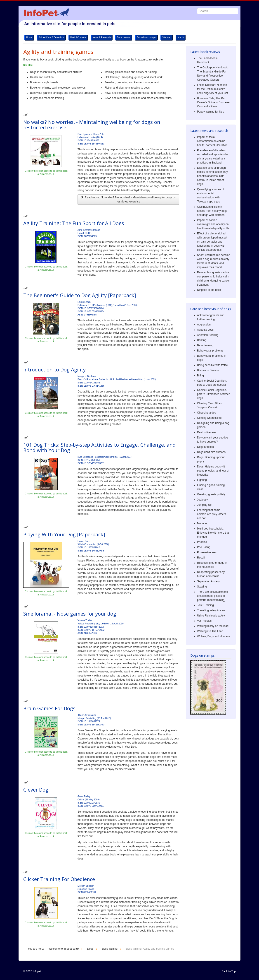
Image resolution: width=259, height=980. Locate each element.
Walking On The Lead (210, 631)
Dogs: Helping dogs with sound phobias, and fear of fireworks (213, 471)
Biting (200, 376)
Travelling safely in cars (211, 610)
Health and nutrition (42, 77)
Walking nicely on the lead (213, 626)
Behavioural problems (210, 351)
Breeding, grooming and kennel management (132, 82)
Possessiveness (207, 552)
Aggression (204, 325)
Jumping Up (204, 505)
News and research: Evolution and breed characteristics (138, 98)
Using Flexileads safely (211, 616)
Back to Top (229, 971)
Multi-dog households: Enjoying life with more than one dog (214, 533)
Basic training (205, 345)
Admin (181, 37)
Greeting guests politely (211, 494)
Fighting (202, 480)
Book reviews (124, 37)
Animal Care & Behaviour (51, 37)
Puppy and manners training (47, 98)
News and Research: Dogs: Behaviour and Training (135, 93)
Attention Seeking (208, 335)
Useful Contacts (78, 37)
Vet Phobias (204, 621)
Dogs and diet (205, 447)
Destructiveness (207, 432)
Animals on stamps (146, 37)
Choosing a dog (207, 413)
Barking (202, 340)
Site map (167, 37)
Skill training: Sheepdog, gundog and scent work (133, 77)
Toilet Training (205, 605)
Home (29, 37)
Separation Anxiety (208, 581)
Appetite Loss (205, 330)
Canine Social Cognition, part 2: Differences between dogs (214, 394)
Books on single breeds (44, 82)
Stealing (202, 587)
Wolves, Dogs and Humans (213, 636)
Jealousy (202, 500)
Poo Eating (204, 547)
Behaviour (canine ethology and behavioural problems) (63, 93)
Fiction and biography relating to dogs (127, 88)
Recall (201, 558)
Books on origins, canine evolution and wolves (58, 88)
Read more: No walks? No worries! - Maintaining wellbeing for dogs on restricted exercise (128, 199)
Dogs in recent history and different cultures (57, 72)
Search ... (195, 6)
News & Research (102, 37)
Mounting (203, 523)
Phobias (202, 542)
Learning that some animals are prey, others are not (212, 514)
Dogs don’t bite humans (211, 452)
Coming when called (209, 418)
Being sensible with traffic (212, 365)
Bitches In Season (208, 370)
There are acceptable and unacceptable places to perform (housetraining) (213, 596)
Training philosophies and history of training (131, 72)
